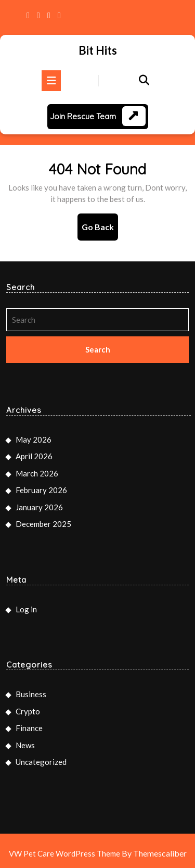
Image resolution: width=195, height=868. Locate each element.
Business (31, 694)
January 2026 (39, 507)
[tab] (51, 81)
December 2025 (43, 524)
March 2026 (37, 473)
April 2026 (34, 456)
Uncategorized (41, 762)
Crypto (28, 711)
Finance (29, 728)
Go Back (100, 230)
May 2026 (34, 439)
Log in (26, 609)
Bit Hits (98, 50)
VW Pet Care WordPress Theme (64, 853)
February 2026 (41, 490)
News (25, 745)
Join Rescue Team (83, 116)
